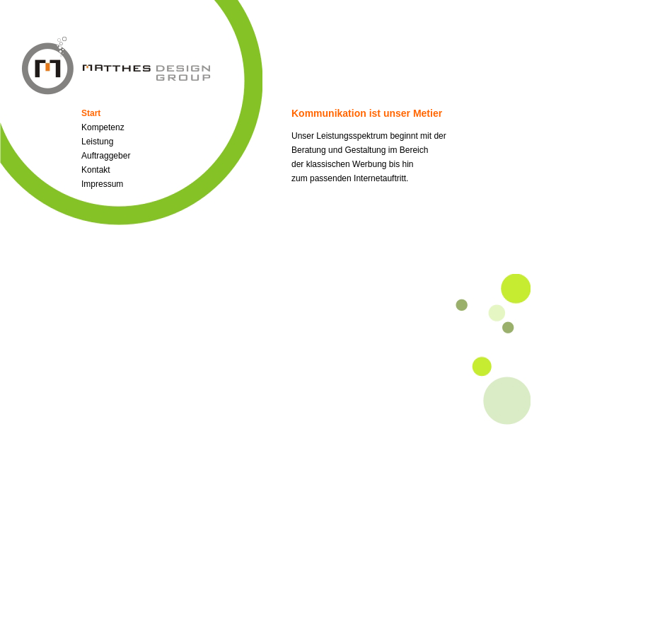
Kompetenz (103, 127)
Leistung (97, 142)
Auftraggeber (106, 156)
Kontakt (96, 170)
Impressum (102, 184)
